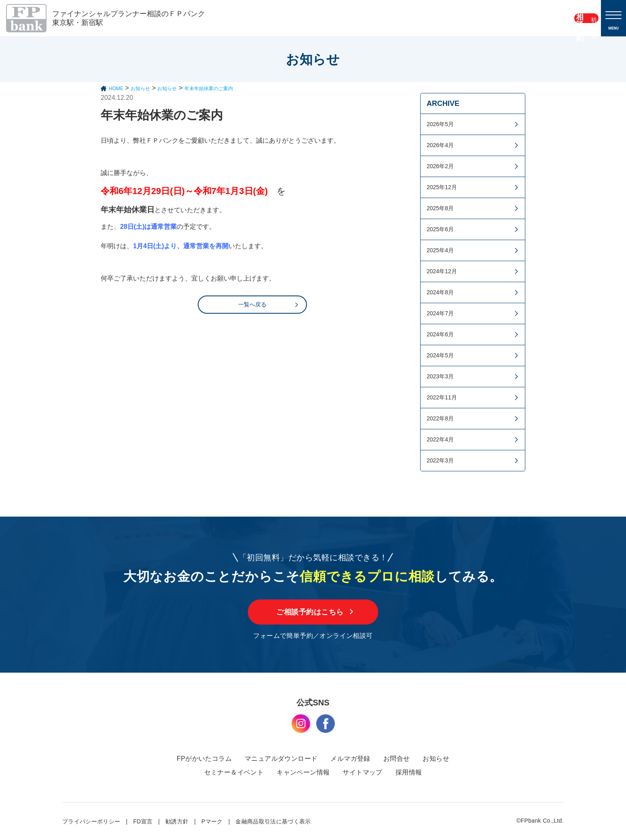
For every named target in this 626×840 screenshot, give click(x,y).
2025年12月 (442, 187)
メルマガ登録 (350, 759)
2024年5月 (440, 355)
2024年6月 (440, 334)
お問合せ (397, 759)
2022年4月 (440, 439)
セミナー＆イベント (234, 772)
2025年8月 (440, 208)
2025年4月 (440, 250)
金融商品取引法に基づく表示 (273, 821)
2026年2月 (440, 166)
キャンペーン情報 (303, 772)
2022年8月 (440, 418)
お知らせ (436, 759)
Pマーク (212, 821)
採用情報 (409, 772)
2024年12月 (442, 271)
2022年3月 (440, 460)
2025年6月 (440, 229)
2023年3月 (440, 376)
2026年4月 (440, 145)
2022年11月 (442, 397)
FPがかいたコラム (204, 759)
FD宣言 (143, 821)
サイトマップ (362, 772)
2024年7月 (440, 313)
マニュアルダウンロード (281, 759)
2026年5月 (440, 124)
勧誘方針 (177, 821)
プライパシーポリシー (91, 821)
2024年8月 (440, 292)
